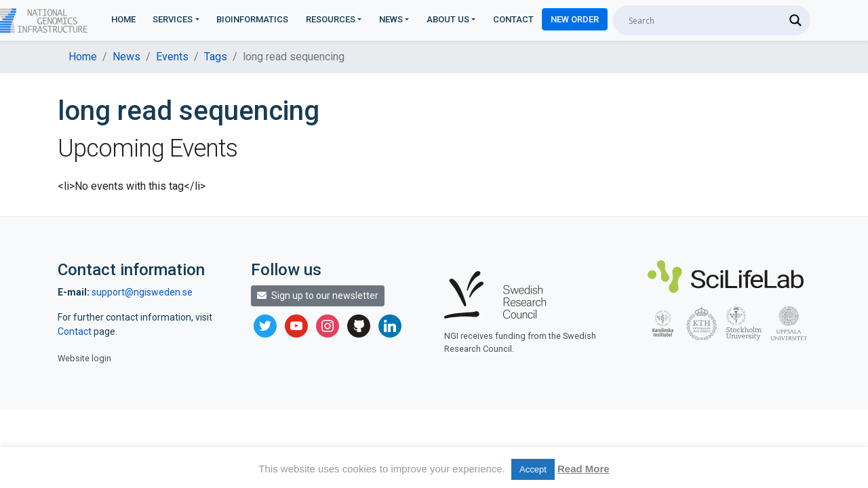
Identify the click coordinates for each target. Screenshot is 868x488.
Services (173, 19)
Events (172, 57)
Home (123, 19)
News (391, 19)
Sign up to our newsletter (318, 296)
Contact (513, 19)
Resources (331, 19)
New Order (575, 19)
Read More (584, 469)
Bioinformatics (252, 19)
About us (448, 19)
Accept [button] (533, 469)
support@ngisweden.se (142, 292)
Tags (216, 57)
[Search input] (706, 20)
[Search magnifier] (795, 20)
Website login (84, 358)
